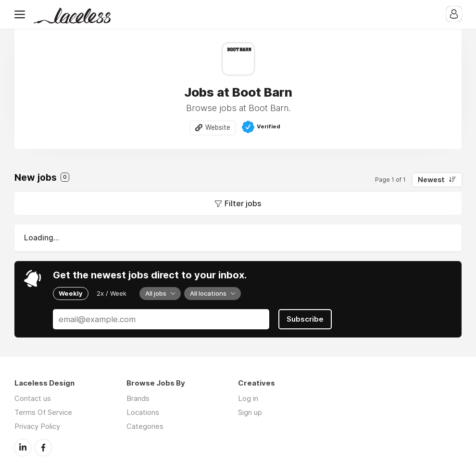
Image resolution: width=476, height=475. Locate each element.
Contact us (33, 398)
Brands (138, 398)
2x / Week (112, 293)
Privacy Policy (37, 426)
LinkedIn (23, 448)
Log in (248, 398)
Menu (22, 14)
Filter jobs (243, 203)
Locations (143, 412)
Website (218, 127)
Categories (145, 426)
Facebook (43, 448)
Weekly (71, 293)
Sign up (250, 412)
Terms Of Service (43, 412)
